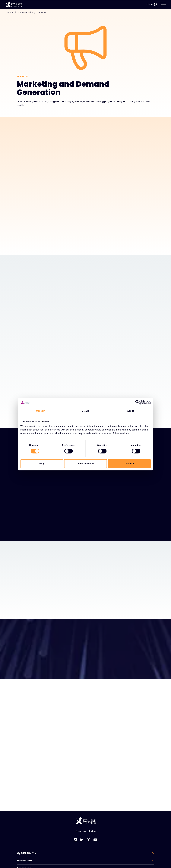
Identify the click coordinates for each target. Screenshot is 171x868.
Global (152, 4)
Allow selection (85, 463)
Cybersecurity (28, 12)
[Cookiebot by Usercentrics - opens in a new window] (138, 402)
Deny (42, 463)
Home (13, 12)
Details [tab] (86, 411)
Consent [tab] (41, 411)
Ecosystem (24, 861)
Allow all (129, 463)
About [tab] (130, 411)
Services (42, 12)
